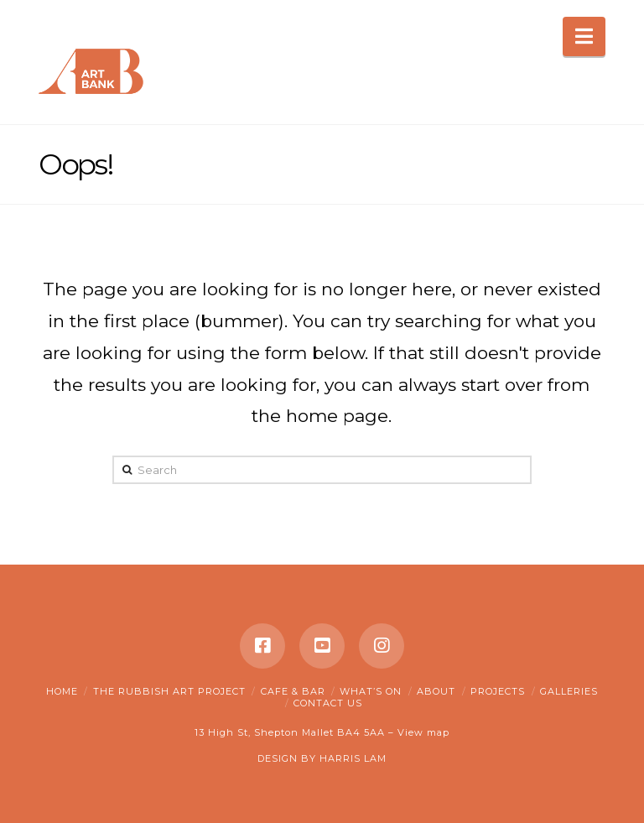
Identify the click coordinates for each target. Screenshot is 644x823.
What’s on (371, 691)
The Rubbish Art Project (169, 691)
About (436, 691)
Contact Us (328, 703)
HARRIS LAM (353, 758)
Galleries (569, 691)
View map (423, 732)
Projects (498, 691)
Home (62, 691)
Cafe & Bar (293, 691)
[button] (584, 36)
